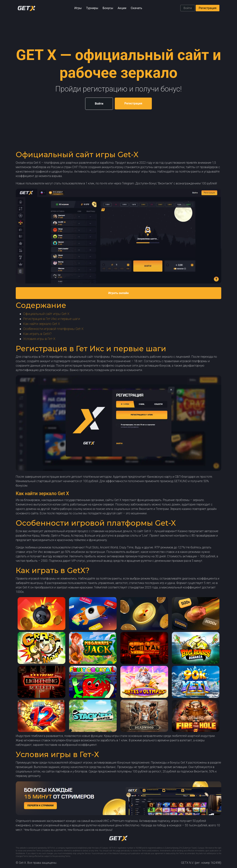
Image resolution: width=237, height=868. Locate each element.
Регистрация (208, 8)
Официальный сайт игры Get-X (46, 314)
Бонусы (108, 8)
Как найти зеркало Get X (42, 324)
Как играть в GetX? (37, 334)
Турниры (92, 8)
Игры (78, 8)
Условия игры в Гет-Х (39, 339)
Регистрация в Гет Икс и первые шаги (52, 319)
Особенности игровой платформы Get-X (53, 329)
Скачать (136, 8)
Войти (188, 8)
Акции (122, 8)
